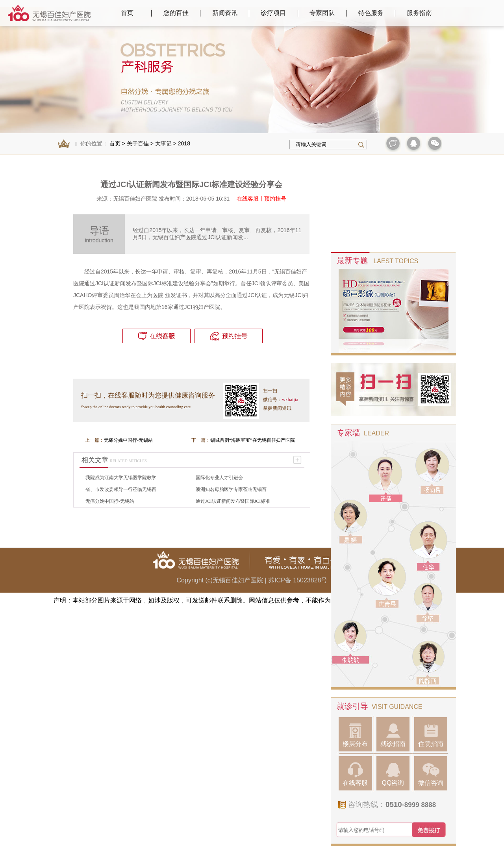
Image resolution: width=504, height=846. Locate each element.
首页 (127, 13)
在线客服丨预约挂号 (261, 199)
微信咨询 (431, 774)
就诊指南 (393, 735)
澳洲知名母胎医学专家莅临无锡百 (231, 489)
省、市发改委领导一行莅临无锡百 (121, 489)
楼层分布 (355, 735)
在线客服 (355, 774)
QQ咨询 (393, 774)
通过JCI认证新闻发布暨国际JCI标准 (233, 501)
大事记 (163, 143)
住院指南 (431, 735)
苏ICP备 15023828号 (298, 580)
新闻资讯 (225, 13)
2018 (184, 143)
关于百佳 (138, 143)
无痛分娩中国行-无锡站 (128, 440)
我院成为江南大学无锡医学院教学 (121, 478)
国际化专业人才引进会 (219, 478)
